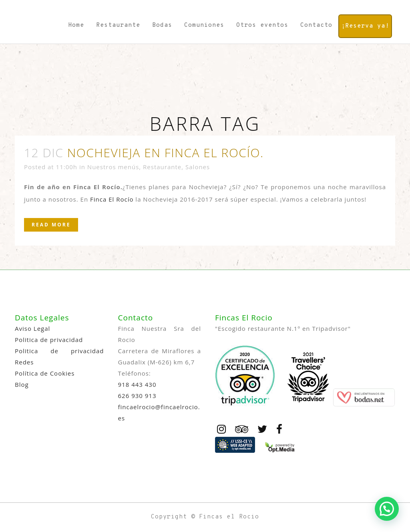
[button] (387, 509)
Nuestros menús (113, 167)
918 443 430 (137, 384)
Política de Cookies (45, 373)
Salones (198, 167)
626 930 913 (137, 396)
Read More (51, 225)
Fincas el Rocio (229, 517)
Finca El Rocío (112, 199)
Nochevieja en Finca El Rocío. (166, 153)
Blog (22, 384)
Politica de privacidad (49, 340)
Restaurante (162, 167)
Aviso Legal (32, 328)
